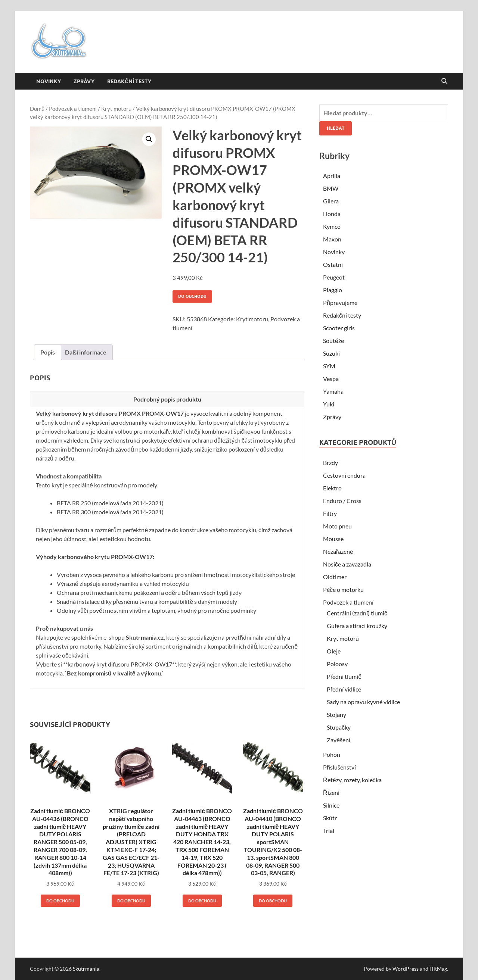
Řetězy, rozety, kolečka (352, 780)
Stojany (336, 714)
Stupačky (339, 727)
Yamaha (333, 391)
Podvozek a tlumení (73, 109)
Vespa (331, 379)
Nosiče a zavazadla (347, 564)
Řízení (331, 792)
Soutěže (333, 341)
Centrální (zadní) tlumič (357, 613)
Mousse (333, 539)
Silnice (331, 805)
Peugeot (334, 277)
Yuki (329, 404)
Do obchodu (192, 296)
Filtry (330, 513)
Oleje (334, 651)
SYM (329, 366)
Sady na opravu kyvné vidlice (363, 702)
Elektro (332, 488)
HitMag (438, 969)
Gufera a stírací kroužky (357, 626)
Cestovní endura (344, 475)
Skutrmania (86, 969)
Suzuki (331, 353)
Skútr (330, 818)
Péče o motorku (343, 589)
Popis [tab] (48, 352)
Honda (332, 214)
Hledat (336, 128)
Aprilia (332, 176)
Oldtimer (335, 577)
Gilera (331, 201)
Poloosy (337, 664)
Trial (329, 831)
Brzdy (330, 463)
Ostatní (333, 264)
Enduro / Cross (342, 501)
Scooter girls (339, 328)
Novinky (49, 81)
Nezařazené (338, 551)
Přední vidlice (344, 689)
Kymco (332, 226)
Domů (37, 109)
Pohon (332, 754)
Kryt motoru (116, 109)
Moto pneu (337, 526)
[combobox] (384, 113)
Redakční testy (129, 81)
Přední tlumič (344, 676)
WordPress (406, 969)
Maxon (332, 239)
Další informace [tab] (86, 352)
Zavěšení (339, 740)
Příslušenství (339, 767)
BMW (331, 188)
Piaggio (333, 290)
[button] (149, 139)
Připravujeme (340, 302)
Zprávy (84, 81)
